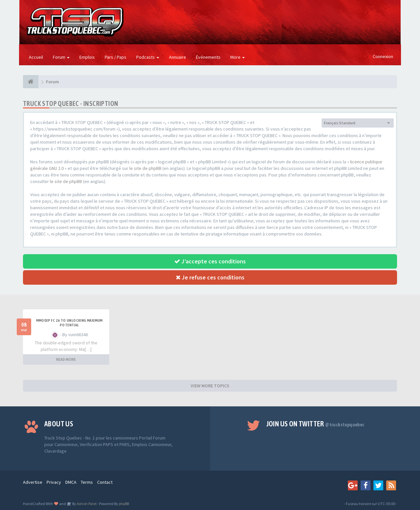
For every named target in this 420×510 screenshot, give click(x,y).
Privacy (54, 482)
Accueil (36, 57)
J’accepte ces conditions (210, 261)
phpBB (124, 504)
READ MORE (66, 359)
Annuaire (178, 57)
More (238, 57)
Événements (208, 57)
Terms (87, 482)
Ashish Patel (86, 504)
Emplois (87, 57)
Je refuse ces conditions (210, 277)
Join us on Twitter (315, 424)
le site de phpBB (145, 168)
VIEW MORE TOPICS (210, 386)
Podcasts (148, 57)
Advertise (33, 482)
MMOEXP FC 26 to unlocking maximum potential (69, 323)
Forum (61, 57)
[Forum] (31, 82)
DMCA (71, 482)
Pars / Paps (115, 57)
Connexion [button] (383, 56)
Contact (105, 482)
